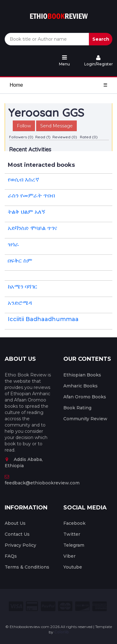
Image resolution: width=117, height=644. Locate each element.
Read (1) (43, 137)
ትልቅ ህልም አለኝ (27, 212)
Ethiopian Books (82, 375)
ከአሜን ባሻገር (23, 287)
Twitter (72, 534)
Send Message (56, 126)
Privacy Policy (20, 545)
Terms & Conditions (27, 567)
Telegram (74, 545)
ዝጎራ (13, 244)
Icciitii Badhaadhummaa (43, 319)
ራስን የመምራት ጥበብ (31, 196)
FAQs (11, 556)
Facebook (74, 523)
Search (101, 39)
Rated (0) (89, 137)
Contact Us (17, 534)
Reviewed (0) (65, 137)
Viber (69, 556)
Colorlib (61, 632)
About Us (15, 523)
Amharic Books (80, 386)
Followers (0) (21, 137)
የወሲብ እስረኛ (24, 180)
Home (16, 85)
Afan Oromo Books (85, 397)
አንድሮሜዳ (20, 303)
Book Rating (77, 408)
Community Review (85, 419)
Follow (24, 126)
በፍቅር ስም (20, 261)
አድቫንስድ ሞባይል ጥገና (32, 228)
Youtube (73, 567)
